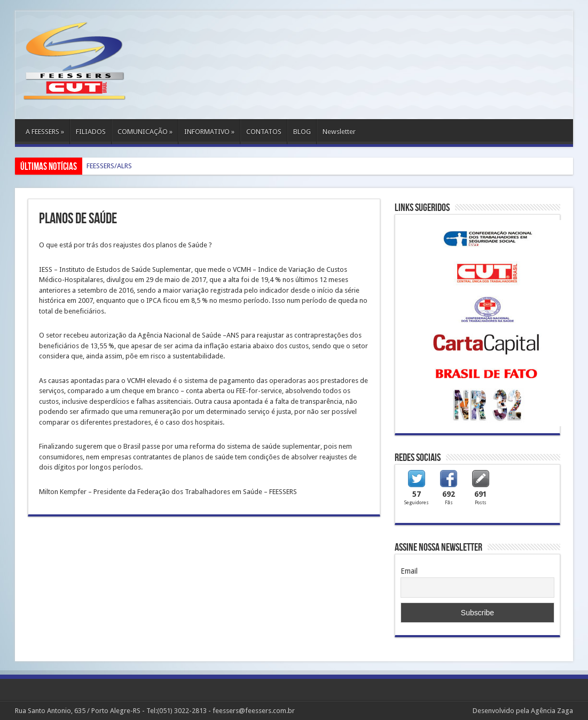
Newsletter (339, 132)
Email (409, 571)
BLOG (302, 132)
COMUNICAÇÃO (145, 132)
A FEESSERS (45, 132)
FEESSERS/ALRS (109, 166)
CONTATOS (264, 132)
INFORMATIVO (209, 132)
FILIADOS (91, 132)
